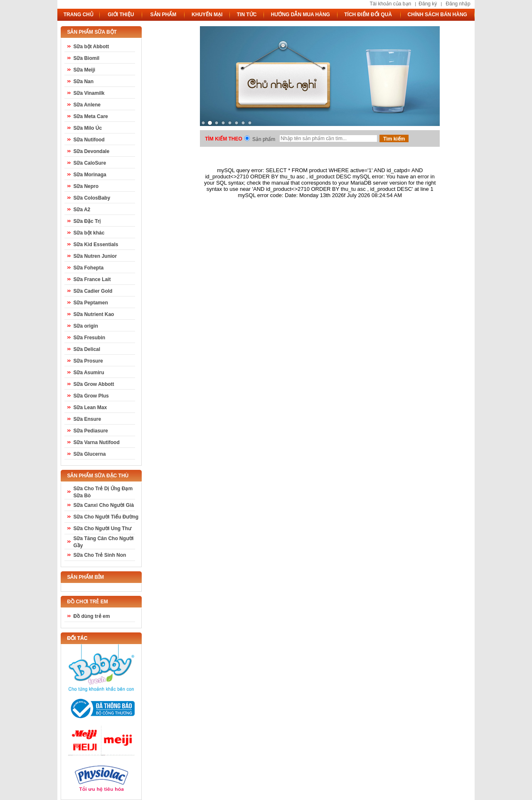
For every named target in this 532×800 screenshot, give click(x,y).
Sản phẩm (264, 139)
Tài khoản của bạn (390, 4)
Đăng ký (428, 4)
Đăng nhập (458, 4)
